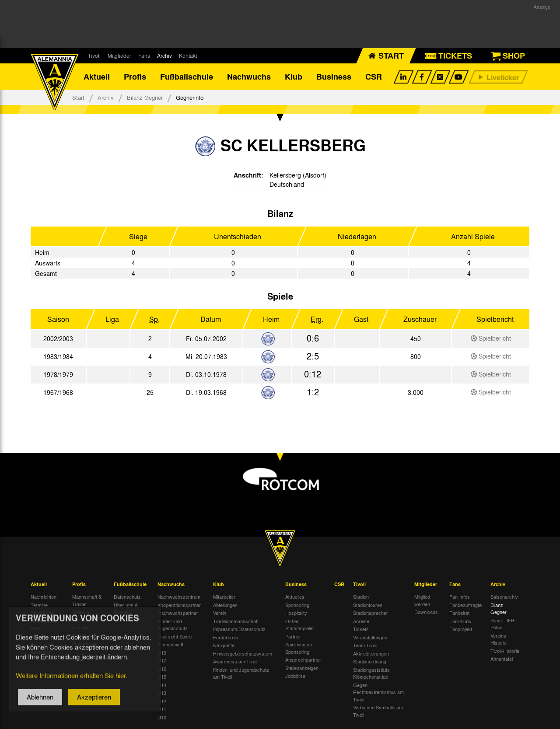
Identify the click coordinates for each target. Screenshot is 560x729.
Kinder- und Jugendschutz (173, 625)
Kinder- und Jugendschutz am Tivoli (241, 673)
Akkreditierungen (371, 653)
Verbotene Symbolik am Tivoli (378, 711)
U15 (162, 677)
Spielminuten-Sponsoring (299, 648)
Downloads (426, 612)
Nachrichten (44, 596)
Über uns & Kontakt (126, 609)
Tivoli (94, 56)
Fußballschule (187, 77)
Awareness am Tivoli (235, 661)
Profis (135, 77)
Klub (294, 77)
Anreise (361, 621)
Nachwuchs (249, 77)
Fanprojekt (461, 629)
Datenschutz (127, 596)
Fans (144, 56)
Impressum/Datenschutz (239, 629)
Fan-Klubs (460, 621)
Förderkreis (226, 637)
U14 (162, 685)
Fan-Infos (460, 596)
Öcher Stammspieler (300, 625)
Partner (293, 636)
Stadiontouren (368, 605)
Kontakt (188, 56)
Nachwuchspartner (178, 613)
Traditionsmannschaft (236, 621)
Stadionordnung (370, 661)
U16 (162, 669)
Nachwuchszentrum (179, 596)
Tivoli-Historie (505, 651)
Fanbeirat (459, 613)
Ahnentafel (502, 659)
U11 (162, 709)
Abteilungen (225, 605)
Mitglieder (119, 56)
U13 (162, 693)
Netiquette (224, 645)
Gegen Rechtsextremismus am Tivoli (378, 692)
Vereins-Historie (499, 639)
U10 (162, 717)
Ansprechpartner (303, 659)
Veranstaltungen (370, 637)
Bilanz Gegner (145, 97)
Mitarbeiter (224, 596)
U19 (162, 652)
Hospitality (296, 613)
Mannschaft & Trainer (87, 600)
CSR (374, 77)
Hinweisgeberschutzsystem (243, 653)
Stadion (361, 596)
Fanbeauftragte (465, 605)
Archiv (164, 56)
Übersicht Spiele (175, 636)
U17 (162, 660)
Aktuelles (295, 596)
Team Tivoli (365, 645)
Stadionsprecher (371, 613)
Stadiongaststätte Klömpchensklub (371, 673)
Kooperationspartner (179, 605)
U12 (162, 701)
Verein (220, 613)
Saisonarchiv (504, 596)
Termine (39, 605)
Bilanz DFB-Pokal (503, 624)
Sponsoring (297, 605)
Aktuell (97, 77)
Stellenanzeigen (302, 668)
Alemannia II (170, 644)
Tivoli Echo (42, 613)
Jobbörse (295, 676)
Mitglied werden (422, 600)
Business (334, 77)
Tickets (361, 629)
